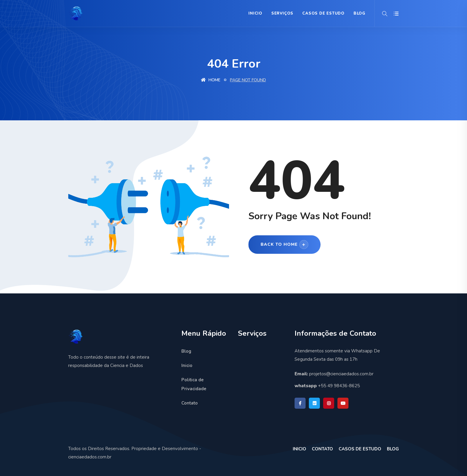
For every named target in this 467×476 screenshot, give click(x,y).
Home (211, 80)
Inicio (255, 13)
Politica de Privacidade (194, 384)
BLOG (359, 13)
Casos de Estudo (323, 13)
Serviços (282, 13)
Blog (186, 351)
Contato (190, 403)
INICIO (299, 449)
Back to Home (284, 245)
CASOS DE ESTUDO (360, 449)
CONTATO (322, 449)
